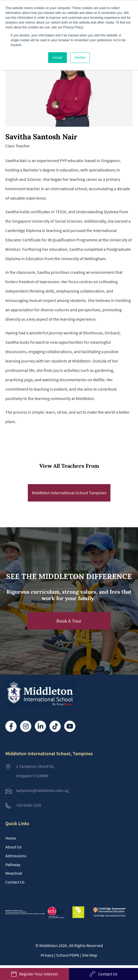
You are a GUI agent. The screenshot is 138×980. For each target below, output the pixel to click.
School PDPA (68, 955)
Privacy (47, 955)
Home (11, 838)
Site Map (90, 955)
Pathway (13, 865)
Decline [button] (80, 58)
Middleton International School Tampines (69, 493)
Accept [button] (58, 58)
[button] (69, 621)
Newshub (14, 873)
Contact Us (15, 882)
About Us (14, 847)
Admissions (16, 856)
